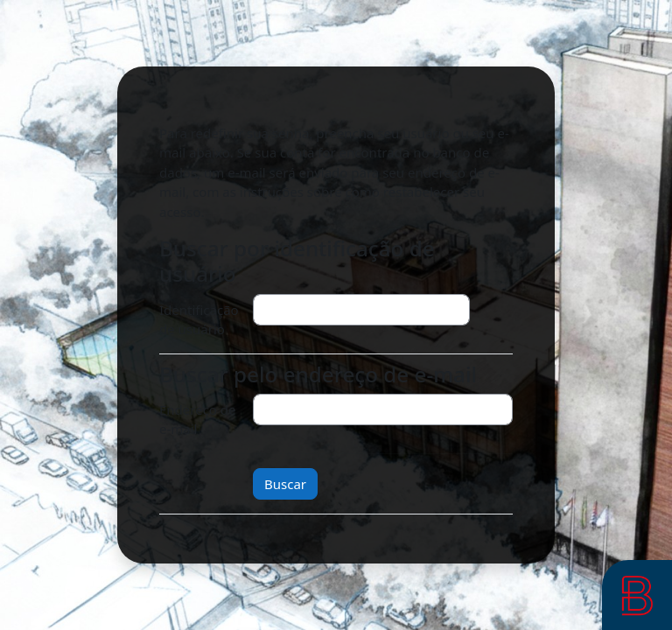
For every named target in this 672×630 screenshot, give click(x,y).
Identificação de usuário (199, 320)
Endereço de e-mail (198, 420)
